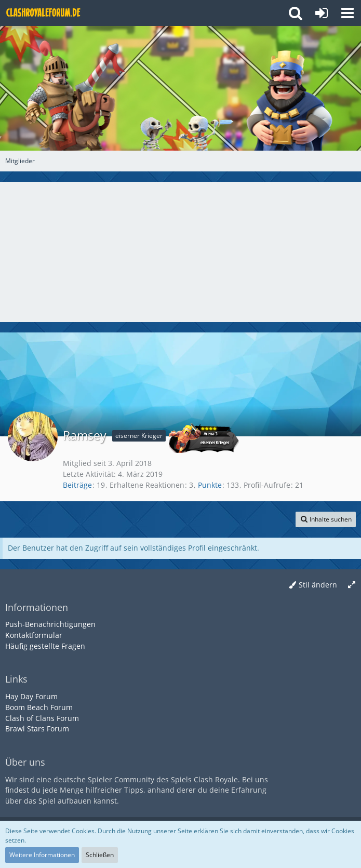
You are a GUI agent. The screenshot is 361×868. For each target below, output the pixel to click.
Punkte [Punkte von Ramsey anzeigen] (210, 485)
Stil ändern (318, 585)
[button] (347, 13)
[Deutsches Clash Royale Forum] (44, 13)
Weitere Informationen (42, 855)
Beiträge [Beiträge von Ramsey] (77, 485)
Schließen (100, 855)
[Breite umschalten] (352, 585)
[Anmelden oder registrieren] (322, 13)
